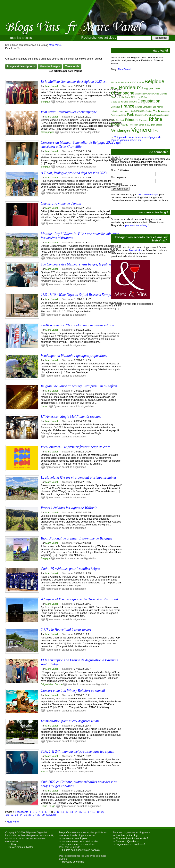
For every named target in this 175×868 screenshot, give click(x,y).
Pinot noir (120, 120)
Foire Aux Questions (127, 841)
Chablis (157, 89)
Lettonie (114, 111)
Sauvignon (150, 125)
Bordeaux (130, 87)
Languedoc (148, 107)
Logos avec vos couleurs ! (130, 844)
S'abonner (68, 86)
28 (39, 815)
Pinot (113, 120)
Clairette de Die (118, 97)
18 (94, 812)
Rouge (51, 806)
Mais (156, 111)
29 (43, 815)
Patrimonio (140, 115)
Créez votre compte (148, 195)
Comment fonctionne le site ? (132, 838)
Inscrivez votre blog (127, 835)
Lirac (121, 111)
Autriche (140, 82)
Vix (157, 131)
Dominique (116, 107)
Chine (156, 94)
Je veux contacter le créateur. (79, 844)
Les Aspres (158, 107)
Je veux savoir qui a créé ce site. (80, 841)
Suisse (45, 771)
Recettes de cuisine (73, 862)
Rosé (116, 124)
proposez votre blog (136, 225)
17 (89, 812)
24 (21, 815)
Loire (126, 111)
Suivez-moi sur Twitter (21, 847)
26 (30, 815)
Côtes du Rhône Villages (124, 102)
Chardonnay (140, 94)
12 (67, 812)
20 (103, 812)
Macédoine (147, 111)
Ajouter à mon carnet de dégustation (76, 102)
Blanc (44, 806)
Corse (128, 97)
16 (85, 812)
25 (25, 815)
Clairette (163, 94)
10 (58, 812)
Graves (139, 107)
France (59, 684)
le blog (12, 844)
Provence (144, 120)
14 (76, 812)
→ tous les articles (19, 38)
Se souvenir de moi (126, 185)
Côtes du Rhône (140, 97)
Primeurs (132, 120)
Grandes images (50, 66)
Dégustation (47, 684)
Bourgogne (147, 88)
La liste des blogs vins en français (81, 850)
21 (8, 815)
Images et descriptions (21, 66)
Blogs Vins (65, 832)
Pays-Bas (150, 115)
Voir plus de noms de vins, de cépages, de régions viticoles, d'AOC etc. (136, 139)
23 (16, 815)
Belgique (46, 102)
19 (98, 812)
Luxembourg (135, 111)
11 (62, 812)
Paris (131, 115)
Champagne (48, 132)
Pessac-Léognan (162, 115)
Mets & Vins (136, 250)
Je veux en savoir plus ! (75, 838)
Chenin (150, 94)
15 (80, 812)
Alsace (128, 82)
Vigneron (143, 130)
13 (71, 812)
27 (34, 815)
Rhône (155, 119)
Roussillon (133, 125)
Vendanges (121, 130)
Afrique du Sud (117, 82)
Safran (45, 406)
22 (12, 815)
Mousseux (165, 111)
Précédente (22, 812)
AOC (134, 82)
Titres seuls (72, 66)
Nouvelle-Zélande (119, 115)
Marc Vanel (55, 45)
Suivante (51, 815)
